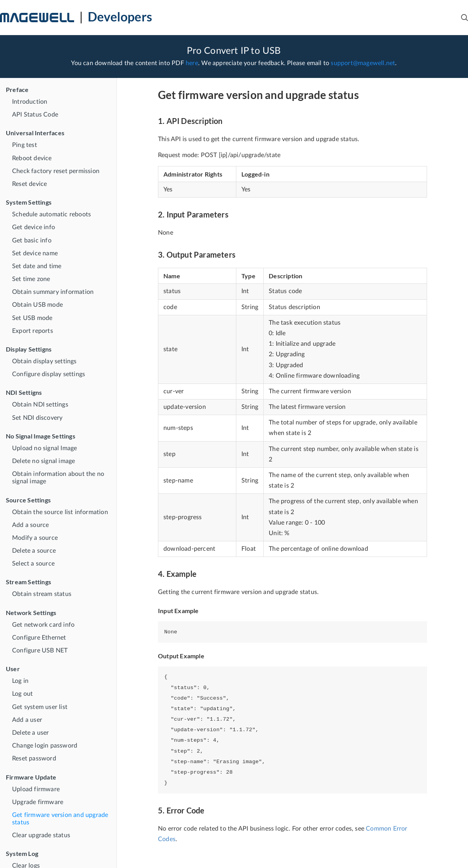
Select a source (33, 564)
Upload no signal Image (44, 448)
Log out (22, 694)
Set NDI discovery (37, 418)
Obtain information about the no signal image (58, 478)
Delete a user (31, 733)
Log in (20, 681)
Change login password (45, 746)
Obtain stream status (42, 594)
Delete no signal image (43, 461)
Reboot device (32, 158)
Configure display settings (49, 374)
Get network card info (43, 625)
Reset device (29, 184)
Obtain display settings (44, 361)
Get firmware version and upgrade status (60, 819)
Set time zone (31, 279)
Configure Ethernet (39, 638)
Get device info (34, 227)
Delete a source (34, 551)
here (192, 63)
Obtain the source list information (60, 512)
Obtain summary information (53, 292)
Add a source (30, 525)
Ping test (25, 145)
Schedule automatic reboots (51, 214)
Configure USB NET (40, 651)
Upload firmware (36, 789)
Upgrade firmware (38, 802)
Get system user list (40, 707)
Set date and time (37, 266)
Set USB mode (32, 318)
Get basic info (32, 240)
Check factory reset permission (56, 171)
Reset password (34, 758)
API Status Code (35, 115)
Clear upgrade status (41, 835)
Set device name (35, 253)
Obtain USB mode (37, 305)
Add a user (27, 720)
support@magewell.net (363, 63)
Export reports (33, 331)
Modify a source (35, 538)
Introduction (30, 102)
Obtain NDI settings (40, 405)
